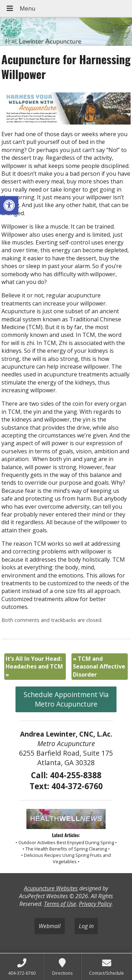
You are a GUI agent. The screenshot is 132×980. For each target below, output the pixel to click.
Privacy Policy (95, 904)
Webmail (50, 926)
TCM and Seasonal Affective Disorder (99, 667)
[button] (9, 205)
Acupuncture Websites (51, 888)
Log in (86, 926)
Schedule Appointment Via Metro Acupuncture (66, 699)
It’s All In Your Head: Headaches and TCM (34, 667)
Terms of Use (60, 904)
